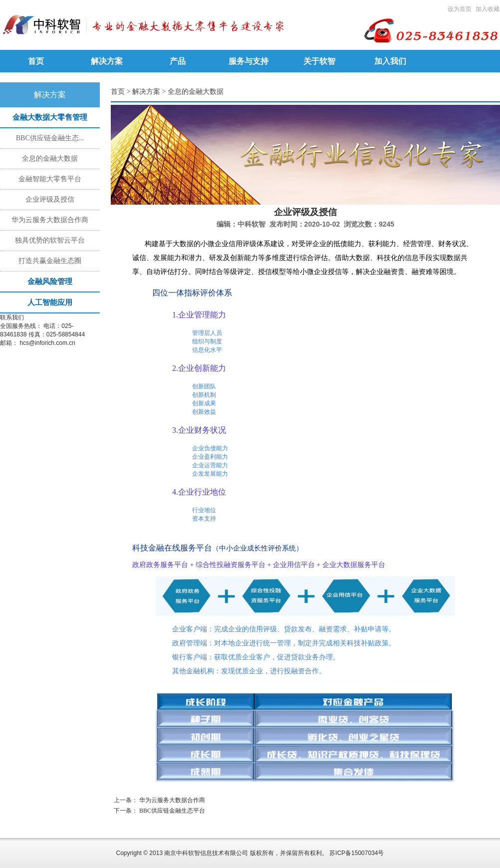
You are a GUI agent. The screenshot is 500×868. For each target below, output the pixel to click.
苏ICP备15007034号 (357, 853)
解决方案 (146, 92)
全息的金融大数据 (50, 158)
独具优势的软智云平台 (50, 240)
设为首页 (460, 9)
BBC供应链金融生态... (50, 138)
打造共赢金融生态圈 (50, 261)
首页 (118, 92)
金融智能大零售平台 (50, 179)
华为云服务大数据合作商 (50, 220)
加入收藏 (488, 9)
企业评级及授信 (50, 199)
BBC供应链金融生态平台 (172, 811)
